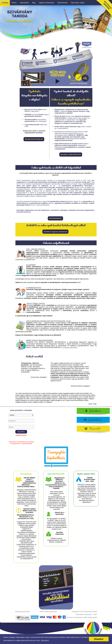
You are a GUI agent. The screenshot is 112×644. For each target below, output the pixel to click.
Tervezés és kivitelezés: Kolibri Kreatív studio (82, 617)
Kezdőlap (5, 3)
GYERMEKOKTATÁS (34, 288)
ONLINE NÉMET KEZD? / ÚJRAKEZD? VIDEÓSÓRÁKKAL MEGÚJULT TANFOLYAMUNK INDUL (27, 482)
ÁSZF (95, 614)
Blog (34, 3)
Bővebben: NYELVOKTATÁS (71, 155)
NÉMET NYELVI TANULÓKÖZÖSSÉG (40, 340)
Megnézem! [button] (45, 640)
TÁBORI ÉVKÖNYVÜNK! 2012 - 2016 (90, 480)
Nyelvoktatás (24, 3)
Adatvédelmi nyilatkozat (84, 614)
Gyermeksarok (63, 3)
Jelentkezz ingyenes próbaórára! (55, 232)
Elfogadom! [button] (99, 639)
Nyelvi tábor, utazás (78, 3)
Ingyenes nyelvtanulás (46, 3)
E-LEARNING (31, 265)
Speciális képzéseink (59, 533)
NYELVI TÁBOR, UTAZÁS (36, 303)
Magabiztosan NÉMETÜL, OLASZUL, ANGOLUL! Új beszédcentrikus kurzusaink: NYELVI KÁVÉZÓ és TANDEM (56, 483)
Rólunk (14, 3)
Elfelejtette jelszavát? (21, 435)
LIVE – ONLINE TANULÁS (35, 249)
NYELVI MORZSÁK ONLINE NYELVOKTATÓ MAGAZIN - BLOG (49, 321)
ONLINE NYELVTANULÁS (34, 139)
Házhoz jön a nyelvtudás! (59, 513)
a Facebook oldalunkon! (69, 347)
